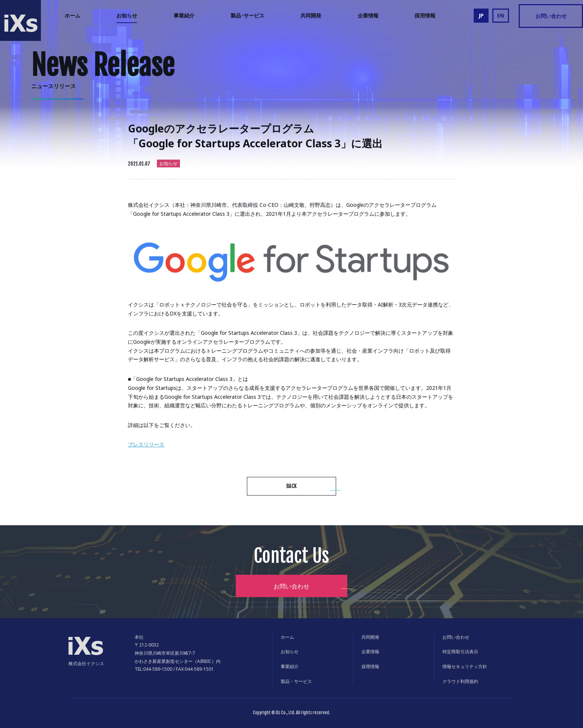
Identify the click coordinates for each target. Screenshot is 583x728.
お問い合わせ (551, 16)
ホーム (73, 15)
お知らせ (127, 15)
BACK (291, 486)
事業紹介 (184, 15)
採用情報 (425, 15)
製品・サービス (296, 681)
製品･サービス (247, 15)
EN (501, 15)
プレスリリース (146, 444)
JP (481, 15)
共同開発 (311, 15)
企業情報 (368, 15)
